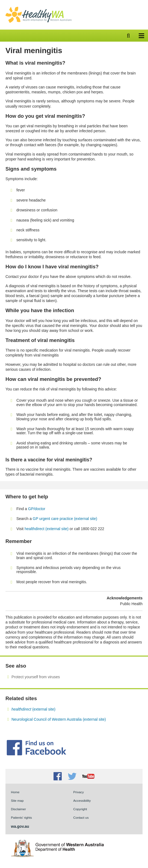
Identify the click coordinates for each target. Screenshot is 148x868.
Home (15, 792)
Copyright (80, 809)
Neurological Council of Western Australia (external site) (59, 719)
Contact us (81, 817)
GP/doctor (37, 509)
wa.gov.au (20, 826)
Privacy (79, 792)
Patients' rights (21, 817)
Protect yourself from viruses (36, 677)
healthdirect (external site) (47, 529)
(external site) (33, 709)
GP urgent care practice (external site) (65, 519)
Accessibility (82, 801)
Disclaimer (18, 809)
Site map (17, 801)
